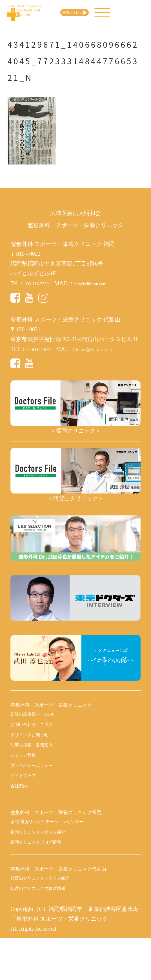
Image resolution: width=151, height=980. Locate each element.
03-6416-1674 (42, 349)
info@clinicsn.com (104, 283)
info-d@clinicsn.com (108, 349)
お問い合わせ (94, 13)
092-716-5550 (40, 283)
